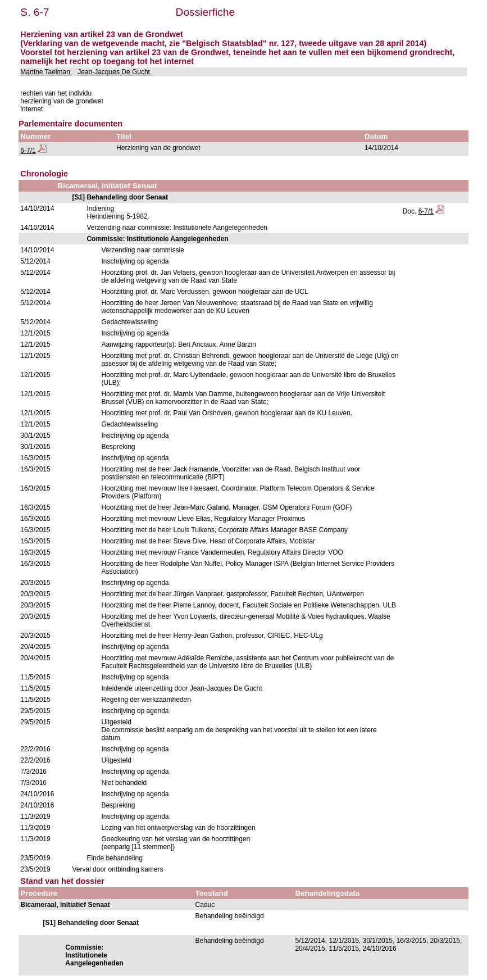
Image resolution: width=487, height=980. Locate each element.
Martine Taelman (46, 72)
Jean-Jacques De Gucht (115, 72)
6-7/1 (28, 151)
